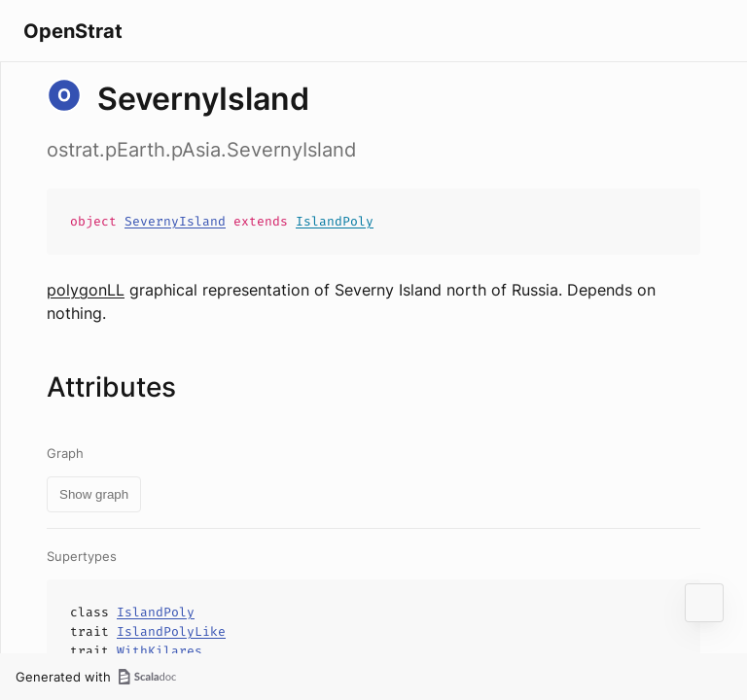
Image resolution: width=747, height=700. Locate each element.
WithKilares (160, 651)
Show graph (94, 494)
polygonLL (86, 290)
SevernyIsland (175, 221)
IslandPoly (335, 221)
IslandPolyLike (171, 631)
